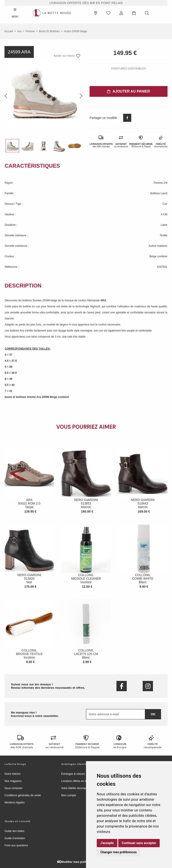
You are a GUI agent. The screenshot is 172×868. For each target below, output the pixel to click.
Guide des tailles (14, 831)
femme (30, 31)
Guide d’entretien (15, 838)
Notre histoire (12, 774)
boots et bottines (49, 31)
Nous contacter (14, 788)
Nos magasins (13, 781)
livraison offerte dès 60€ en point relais (86, 3)
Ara (19, 31)
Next (80, 96)
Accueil (9, 31)
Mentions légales (15, 803)
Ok (153, 714)
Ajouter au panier (128, 91)
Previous (7, 96)
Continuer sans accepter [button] (139, 843)
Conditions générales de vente (23, 795)
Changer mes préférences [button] (118, 852)
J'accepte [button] (107, 843)
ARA (104, 300)
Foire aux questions (16, 845)
